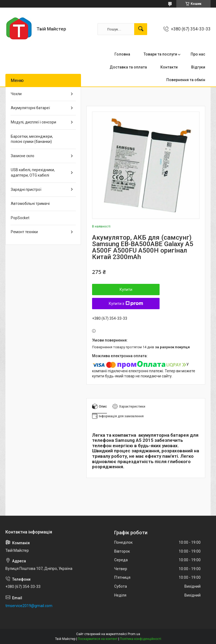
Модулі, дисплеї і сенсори (33, 122)
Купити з (126, 304)
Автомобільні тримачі (30, 204)
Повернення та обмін (186, 80)
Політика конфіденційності (141, 639)
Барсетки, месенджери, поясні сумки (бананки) (32, 139)
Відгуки (198, 67)
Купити (126, 290)
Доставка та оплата (128, 67)
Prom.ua (134, 634)
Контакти (169, 67)
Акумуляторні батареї (30, 108)
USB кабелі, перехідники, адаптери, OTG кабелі (33, 173)
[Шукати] (141, 29)
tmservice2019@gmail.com (29, 606)
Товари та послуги (160, 54)
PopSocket (20, 218)
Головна (122, 54)
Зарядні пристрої (26, 190)
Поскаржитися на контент (98, 639)
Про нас (198, 54)
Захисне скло (23, 156)
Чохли (16, 94)
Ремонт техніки (24, 232)
